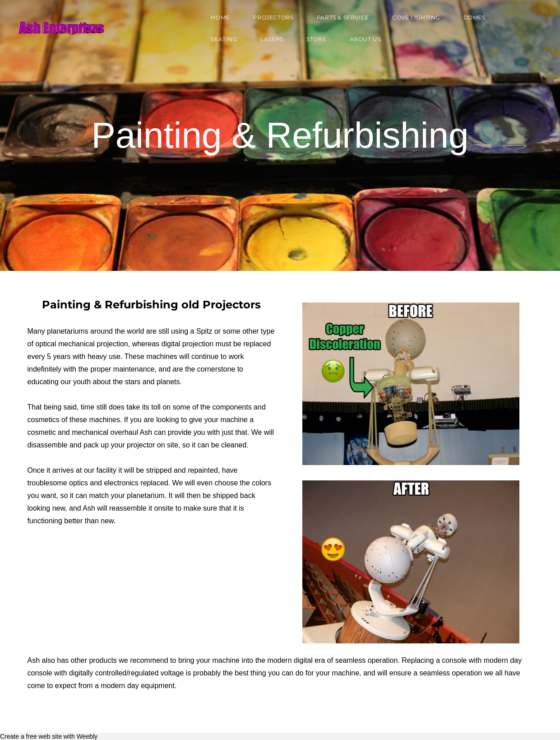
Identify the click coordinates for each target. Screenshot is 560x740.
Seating (221, 41)
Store (314, 41)
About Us (362, 41)
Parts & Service (340, 20)
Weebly (87, 736)
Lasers (269, 41)
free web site (44, 736)
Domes (471, 20)
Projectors (270, 20)
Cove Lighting (413, 20)
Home (217, 20)
